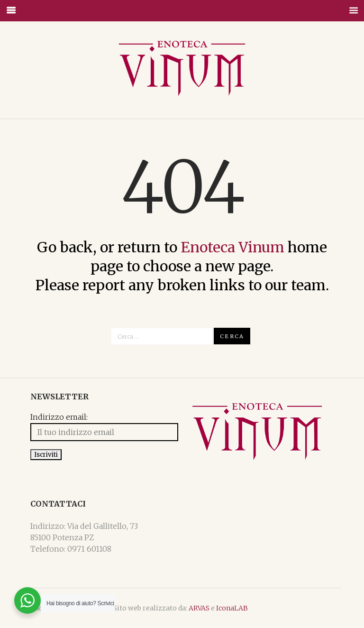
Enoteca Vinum (232, 247)
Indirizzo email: (59, 418)
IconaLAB (232, 608)
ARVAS (199, 608)
